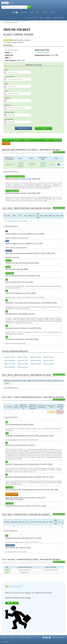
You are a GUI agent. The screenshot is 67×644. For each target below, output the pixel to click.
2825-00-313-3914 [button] (49, 357)
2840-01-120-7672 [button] (23, 364)
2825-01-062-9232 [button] (23, 367)
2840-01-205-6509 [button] (49, 360)
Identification (17, 140)
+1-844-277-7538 (32, 18)
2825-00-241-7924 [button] (10, 357)
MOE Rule (27, 140)
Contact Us (45, 12)
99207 (53, 165)
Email (6, 84)
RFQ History (24, 12)
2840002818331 (61, 412)
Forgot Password (58, 18)
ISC (37, 140)
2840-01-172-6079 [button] (10, 364)
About (38, 12)
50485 (8, 267)
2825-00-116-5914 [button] (23, 357)
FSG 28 (7, 50)
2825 (8, 221)
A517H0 (8, 260)
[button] (15, 12)
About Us (13, 638)
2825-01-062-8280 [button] (36, 364)
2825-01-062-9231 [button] (10, 367)
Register (49, 18)
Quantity (8, 98)
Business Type (9, 112)
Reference (8, 105)
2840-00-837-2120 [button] (23, 360)
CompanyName (10, 77)
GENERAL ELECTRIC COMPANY (43, 165)
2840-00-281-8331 (43, 53)
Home (32, 12)
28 (5, 221)
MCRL (7, 140)
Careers (53, 12)
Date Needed (9, 119)
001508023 (14, 221)
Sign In (42, 18)
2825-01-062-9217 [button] (49, 364)
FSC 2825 (15, 50)
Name (7, 70)
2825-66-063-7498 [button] (36, 360)
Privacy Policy (5, 642)
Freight (47, 140)
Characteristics (57, 140)
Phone (7, 91)
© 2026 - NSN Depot (58, 638)
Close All (6, 143)
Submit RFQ (61, 152)
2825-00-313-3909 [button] (36, 357)
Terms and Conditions (24, 638)
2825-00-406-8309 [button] (10, 360)
